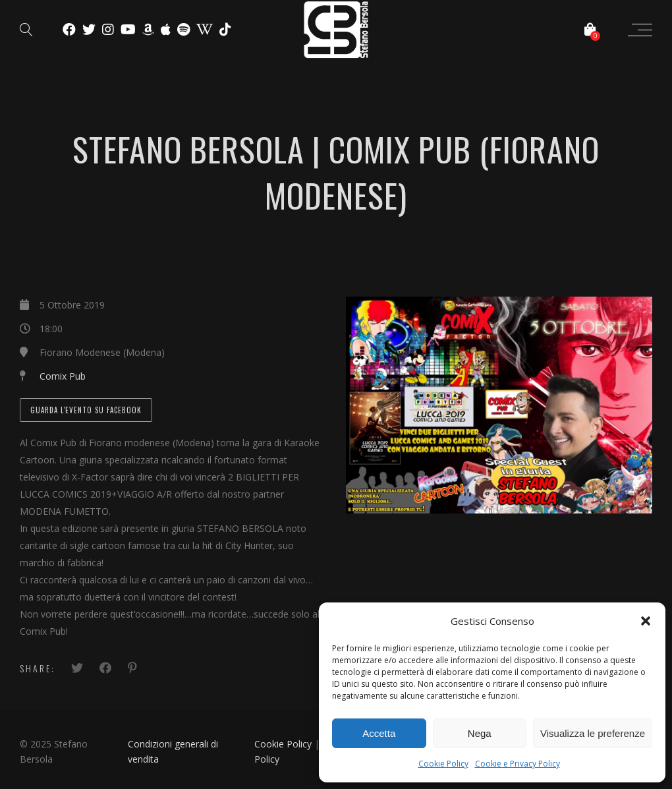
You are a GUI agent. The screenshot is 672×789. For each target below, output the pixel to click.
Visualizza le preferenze (593, 733)
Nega (480, 733)
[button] (646, 621)
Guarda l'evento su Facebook (86, 410)
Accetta (379, 733)
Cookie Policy (443, 764)
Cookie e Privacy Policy (518, 764)
